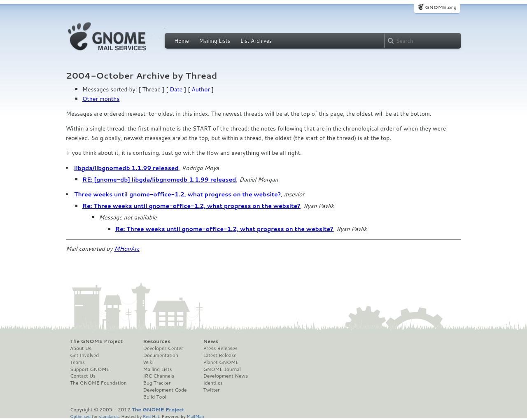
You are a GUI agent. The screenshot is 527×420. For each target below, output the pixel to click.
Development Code (165, 390)
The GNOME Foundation (98, 383)
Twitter (211, 390)
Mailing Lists (215, 41)
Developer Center (163, 348)
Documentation (161, 355)
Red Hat (151, 416)
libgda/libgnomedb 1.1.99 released (126, 168)
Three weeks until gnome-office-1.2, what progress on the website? (177, 194)
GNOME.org (441, 7)
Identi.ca (213, 383)
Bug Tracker (157, 383)
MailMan (195, 416)
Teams (77, 362)
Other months (101, 99)
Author (201, 89)
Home (182, 41)
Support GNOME (90, 369)
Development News (225, 376)
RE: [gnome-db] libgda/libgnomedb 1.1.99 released (159, 180)
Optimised (80, 416)
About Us (81, 348)
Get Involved (84, 355)
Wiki (148, 362)
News (210, 341)
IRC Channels (159, 376)
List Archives (256, 41)
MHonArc (127, 249)
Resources (157, 341)
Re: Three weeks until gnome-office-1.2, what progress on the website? (191, 206)
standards (109, 416)
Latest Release (220, 355)
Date (176, 89)
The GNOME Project (96, 341)
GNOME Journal (222, 369)
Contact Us (83, 376)
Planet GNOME (221, 362)
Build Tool (155, 397)
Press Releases (220, 348)
